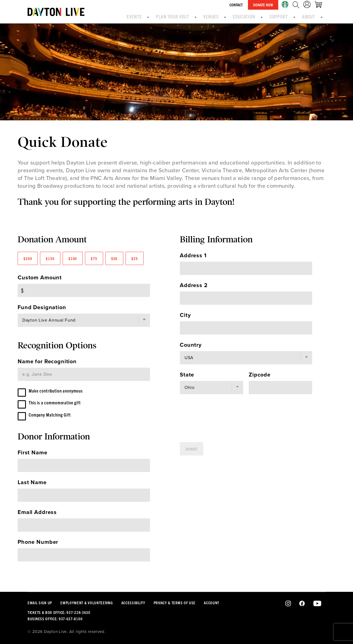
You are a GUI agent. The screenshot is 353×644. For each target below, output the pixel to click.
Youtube (317, 604)
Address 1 (193, 256)
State (187, 375)
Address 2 (194, 285)
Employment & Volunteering (87, 603)
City (185, 315)
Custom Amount (40, 278)
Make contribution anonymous (62, 391)
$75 (94, 258)
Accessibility (133, 603)
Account (212, 603)
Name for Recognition (47, 362)
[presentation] (222, 418)
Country (191, 345)
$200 (28, 258)
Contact (239, 5)
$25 (135, 258)
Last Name (32, 486)
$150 (50, 258)
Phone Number (38, 546)
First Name (33, 457)
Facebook (302, 604)
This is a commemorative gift (61, 405)
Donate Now (266, 5)
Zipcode (260, 375)
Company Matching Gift (55, 418)
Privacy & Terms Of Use (175, 603)
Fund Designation (42, 308)
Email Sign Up (40, 603)
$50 (114, 258)
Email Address (37, 516)
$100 (73, 258)
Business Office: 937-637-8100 (55, 619)
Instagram (288, 604)
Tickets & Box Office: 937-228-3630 (59, 612)
